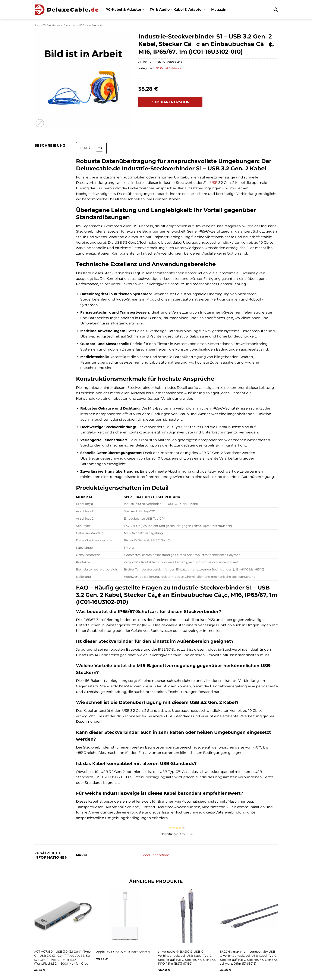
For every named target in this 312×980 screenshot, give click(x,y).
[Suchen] (276, 10)
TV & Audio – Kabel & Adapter (178, 10)
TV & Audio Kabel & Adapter (59, 25)
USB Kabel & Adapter (91, 25)
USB (214, 183)
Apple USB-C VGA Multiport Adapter (123, 952)
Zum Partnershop (171, 102)
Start (37, 25)
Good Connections (155, 855)
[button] (40, 123)
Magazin (219, 10)
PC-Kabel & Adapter (125, 10)
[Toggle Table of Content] (97, 148)
